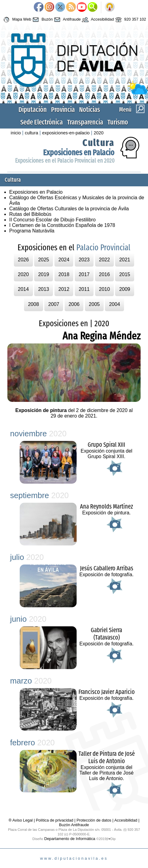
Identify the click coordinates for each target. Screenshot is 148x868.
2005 (94, 304)
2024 (64, 260)
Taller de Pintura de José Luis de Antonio (107, 757)
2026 (23, 260)
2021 (125, 260)
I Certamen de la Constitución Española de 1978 (62, 225)
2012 (64, 289)
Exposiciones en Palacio (79, 153)
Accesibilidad (97, 20)
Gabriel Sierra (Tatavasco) (106, 634)
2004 (114, 304)
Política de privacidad (55, 820)
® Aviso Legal (21, 820)
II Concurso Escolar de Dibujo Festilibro (52, 220)
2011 (84, 289)
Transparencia (85, 122)
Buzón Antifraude (74, 825)
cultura (32, 133)
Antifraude (67, 20)
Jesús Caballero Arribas (107, 568)
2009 (125, 289)
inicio (16, 133)
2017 (84, 274)
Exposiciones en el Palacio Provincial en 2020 (65, 161)
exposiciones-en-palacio (66, 133)
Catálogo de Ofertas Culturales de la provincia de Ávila (69, 209)
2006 (74, 304)
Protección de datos (94, 820)
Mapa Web (16, 20)
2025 (44, 260)
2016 (105, 274)
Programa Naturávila (32, 231)
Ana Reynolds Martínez (106, 506)
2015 (125, 274)
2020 (98, 133)
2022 (105, 260)
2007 (54, 304)
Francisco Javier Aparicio (107, 692)
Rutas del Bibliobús (30, 214)
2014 (23, 289)
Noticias (90, 110)
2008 (34, 304)
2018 (64, 274)
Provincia (63, 110)
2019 (44, 274)
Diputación (33, 110)
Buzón (42, 20)
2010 (105, 289)
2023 (84, 260)
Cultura (98, 143)
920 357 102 (130, 20)
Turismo (118, 122)
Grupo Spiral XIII (106, 445)
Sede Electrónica (42, 122)
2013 (44, 289)
